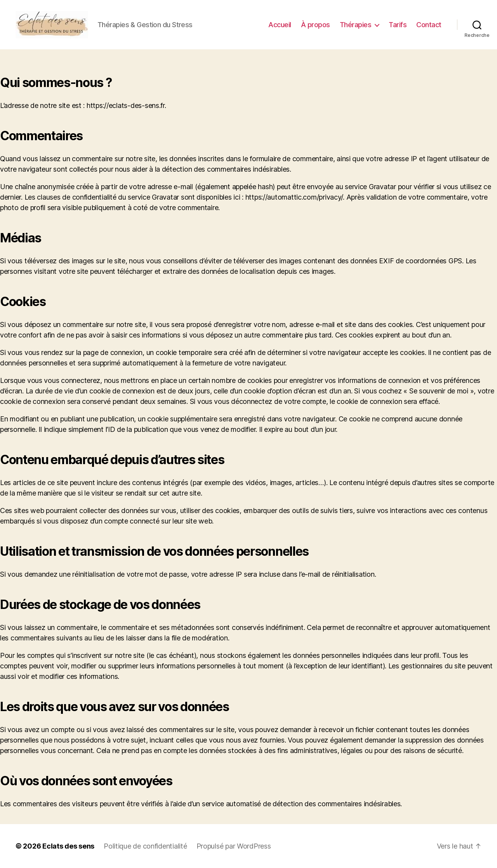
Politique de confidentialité (145, 846)
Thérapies (356, 25)
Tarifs (398, 25)
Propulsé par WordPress (234, 846)
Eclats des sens (68, 846)
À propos (315, 25)
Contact (429, 25)
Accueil (280, 25)
